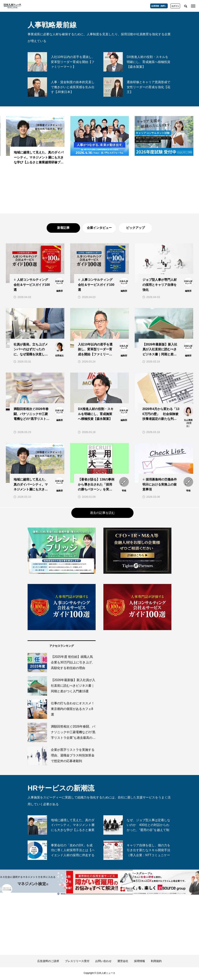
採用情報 (140, 962)
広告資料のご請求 (48, 962)
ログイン (175, 6)
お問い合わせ (103, 962)
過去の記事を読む (102, 514)
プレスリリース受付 (77, 962)
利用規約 (156, 962)
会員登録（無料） (159, 6)
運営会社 (123, 962)
